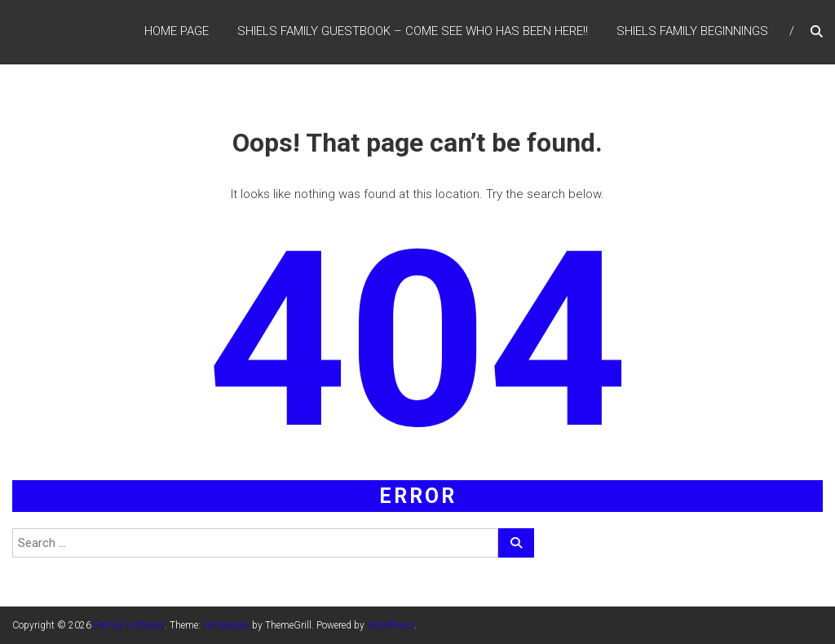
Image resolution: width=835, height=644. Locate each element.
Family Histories (129, 625)
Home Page (177, 32)
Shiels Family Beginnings (692, 32)
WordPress (391, 625)
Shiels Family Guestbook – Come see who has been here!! (413, 32)
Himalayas (226, 625)
